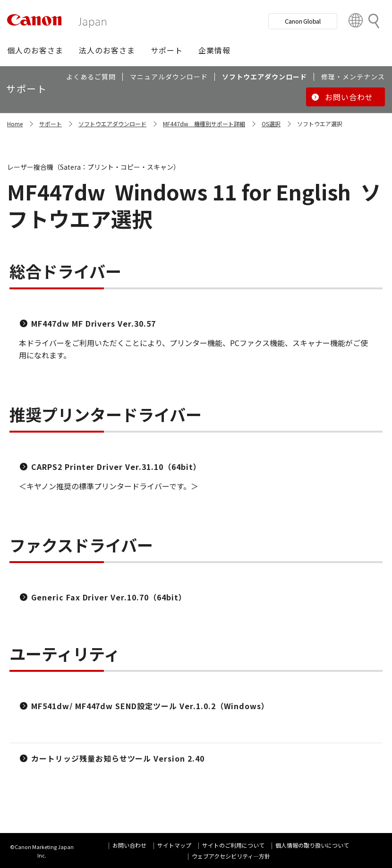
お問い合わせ (129, 845)
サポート (51, 124)
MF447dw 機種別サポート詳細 (204, 124)
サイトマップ (174, 845)
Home (15, 124)
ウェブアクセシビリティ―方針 (231, 856)
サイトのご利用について (233, 845)
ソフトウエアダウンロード (112, 124)
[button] (35, 50)
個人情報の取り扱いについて (312, 845)
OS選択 (271, 124)
